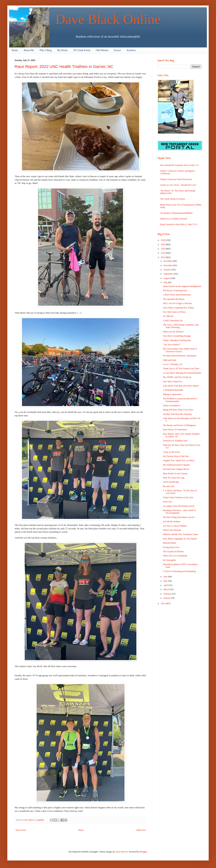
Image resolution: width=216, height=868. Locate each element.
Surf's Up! (167, 502)
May (166, 581)
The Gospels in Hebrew (173, 551)
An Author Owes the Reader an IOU (179, 506)
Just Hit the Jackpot (172, 521)
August (167, 278)
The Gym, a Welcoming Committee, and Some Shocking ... (181, 326)
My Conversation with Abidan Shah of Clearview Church (180, 350)
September (168, 274)
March (167, 589)
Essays (117, 50)
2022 (163, 257)
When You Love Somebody (175, 556)
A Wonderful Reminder (173, 390)
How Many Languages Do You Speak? (180, 539)
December (168, 261)
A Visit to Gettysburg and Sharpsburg (179, 571)
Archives (131, 50)
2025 (163, 245)
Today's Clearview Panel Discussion (176, 179)
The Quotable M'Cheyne (174, 299)
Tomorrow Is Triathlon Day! (175, 441)
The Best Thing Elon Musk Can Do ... (180, 517)
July (166, 282)
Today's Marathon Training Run (177, 340)
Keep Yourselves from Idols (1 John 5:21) (179, 224)
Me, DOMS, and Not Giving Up (177, 377)
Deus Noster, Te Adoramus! (175, 430)
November (168, 265)
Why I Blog (45, 50)
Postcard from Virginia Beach (176, 469)
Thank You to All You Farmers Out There (181, 369)
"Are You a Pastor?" (172, 345)
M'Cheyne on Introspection (175, 290)
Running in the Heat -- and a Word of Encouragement (179, 512)
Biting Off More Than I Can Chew (178, 410)
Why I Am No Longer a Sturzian (177, 303)
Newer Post (21, 830)
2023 (163, 253)
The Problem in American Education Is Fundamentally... (180, 400)
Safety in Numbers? (172, 406)
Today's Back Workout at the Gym (178, 497)
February (168, 594)
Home (15, 50)
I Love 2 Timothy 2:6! (173, 364)
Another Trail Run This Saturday (177, 414)
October (167, 270)
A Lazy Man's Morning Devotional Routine (182, 373)
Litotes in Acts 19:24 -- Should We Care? (178, 185)
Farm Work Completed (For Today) (178, 308)
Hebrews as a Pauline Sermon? (174, 219)
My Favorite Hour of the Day (176, 456)
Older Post (141, 830)
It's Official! (168, 316)
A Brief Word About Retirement (177, 295)
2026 (163, 240)
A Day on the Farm (171, 452)
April (166, 585)
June (166, 577)
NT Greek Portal (82, 50)
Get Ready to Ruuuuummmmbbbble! (176, 213)
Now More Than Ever (173, 382)
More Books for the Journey (175, 473)
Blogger (144, 852)
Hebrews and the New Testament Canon (181, 534)
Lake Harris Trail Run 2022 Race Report (181, 386)
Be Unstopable (169, 560)
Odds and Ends (170, 360)
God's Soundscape (171, 482)
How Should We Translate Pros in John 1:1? (180, 165)
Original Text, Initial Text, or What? (179, 460)
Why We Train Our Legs (174, 478)
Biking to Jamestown (172, 394)
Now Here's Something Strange (177, 336)
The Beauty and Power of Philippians (179, 425)
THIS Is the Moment (172, 530)
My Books (63, 50)
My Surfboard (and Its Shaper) (176, 465)
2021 (163, 604)
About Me (29, 50)
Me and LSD (169, 486)
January (167, 598)
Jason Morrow (122, 852)
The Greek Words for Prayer (173, 199)
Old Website (102, 50)
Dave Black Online (108, 19)
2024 (163, 249)
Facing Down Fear (171, 547)
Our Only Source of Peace (174, 312)
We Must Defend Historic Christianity (180, 356)
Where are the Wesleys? (173, 332)
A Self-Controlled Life (173, 321)
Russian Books (170, 543)
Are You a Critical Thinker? (175, 526)
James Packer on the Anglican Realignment (182, 286)
